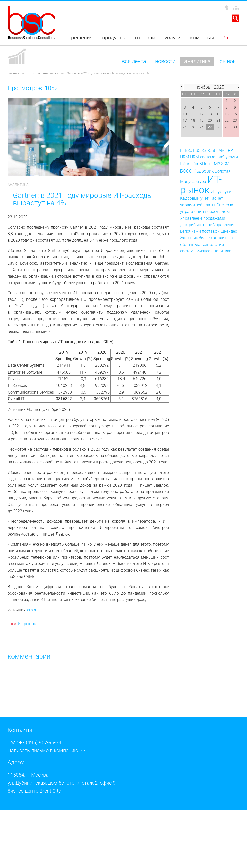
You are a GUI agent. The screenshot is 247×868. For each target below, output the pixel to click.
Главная (13, 73)
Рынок (228, 61)
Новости (165, 61)
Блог (31, 73)
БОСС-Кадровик (197, 171)
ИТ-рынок (27, 624)
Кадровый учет (194, 198)
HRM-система (203, 157)
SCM (225, 164)
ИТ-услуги (221, 192)
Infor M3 (212, 164)
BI (182, 151)
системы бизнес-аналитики (206, 251)
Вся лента (134, 61)
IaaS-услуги (227, 157)
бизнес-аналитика (216, 238)
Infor (185, 164)
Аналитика (197, 61)
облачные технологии (202, 244)
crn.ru (32, 610)
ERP (229, 151)
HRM (185, 157)
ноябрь (203, 87)
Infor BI (197, 164)
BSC (188, 151)
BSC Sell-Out (204, 151)
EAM (220, 151)
